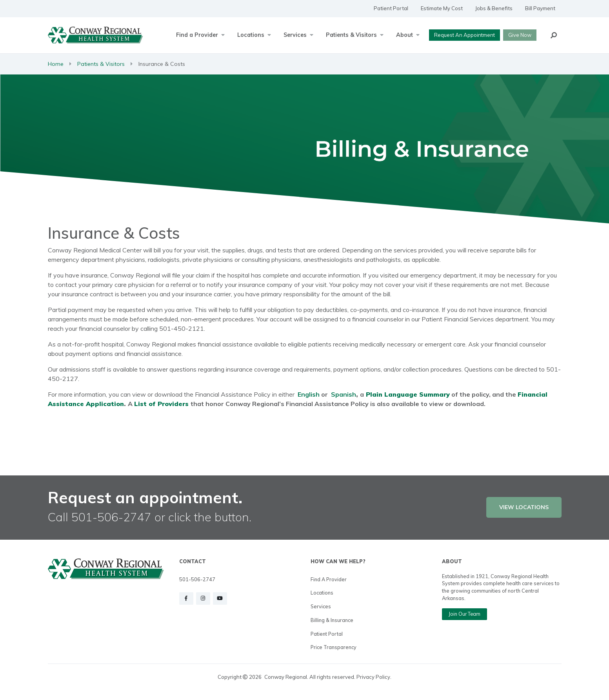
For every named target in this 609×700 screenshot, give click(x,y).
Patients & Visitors (101, 64)
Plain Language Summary (408, 394)
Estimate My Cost (442, 8)
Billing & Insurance (332, 620)
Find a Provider (329, 579)
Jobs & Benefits (494, 8)
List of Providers (161, 404)
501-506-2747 (197, 579)
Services (321, 606)
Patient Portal (391, 8)
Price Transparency (334, 647)
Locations (322, 593)
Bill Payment (540, 8)
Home (56, 64)
